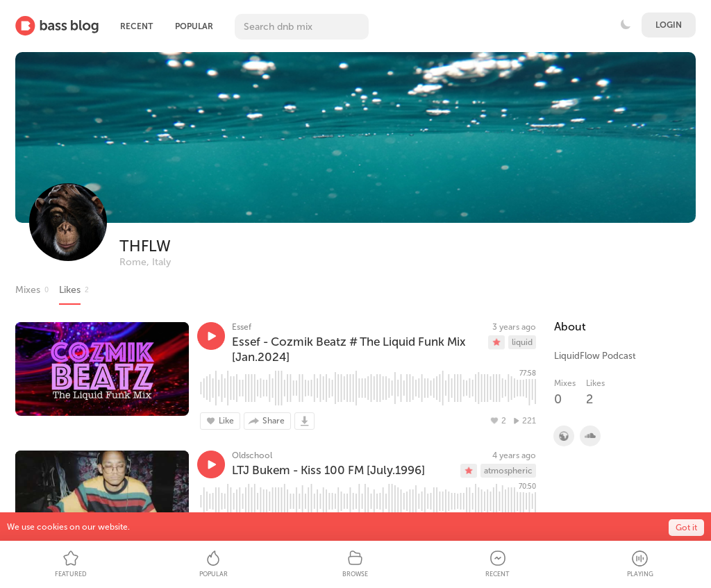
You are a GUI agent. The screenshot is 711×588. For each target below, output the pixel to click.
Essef (242, 327)
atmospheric (508, 471)
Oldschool (252, 455)
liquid (522, 342)
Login (669, 25)
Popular (194, 26)
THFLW (145, 246)
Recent (136, 26)
